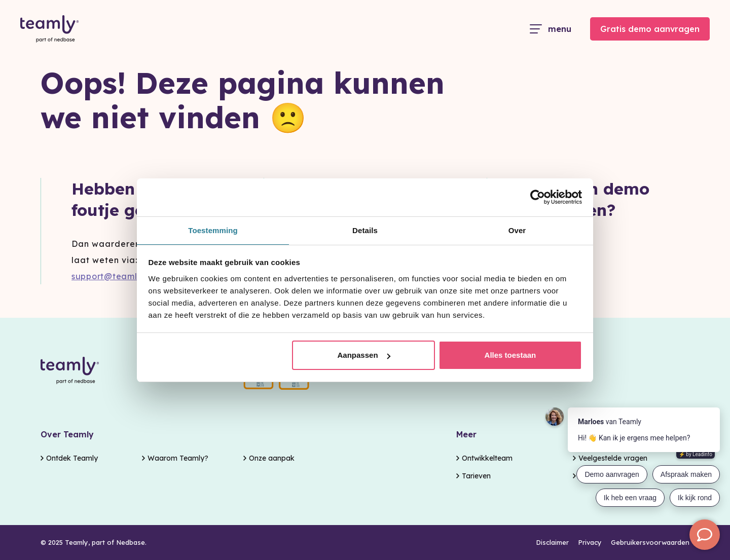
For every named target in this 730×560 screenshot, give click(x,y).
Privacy (590, 543)
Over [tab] (517, 230)
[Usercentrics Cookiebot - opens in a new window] (538, 197)
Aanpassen (364, 356)
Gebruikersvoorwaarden (650, 543)
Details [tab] (365, 230)
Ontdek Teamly (72, 456)
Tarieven (476, 475)
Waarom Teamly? (178, 456)
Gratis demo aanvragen (650, 29)
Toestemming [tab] (213, 230)
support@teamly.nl (112, 276)
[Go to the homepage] (50, 29)
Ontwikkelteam (487, 456)
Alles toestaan (510, 356)
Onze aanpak (272, 456)
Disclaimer (552, 543)
